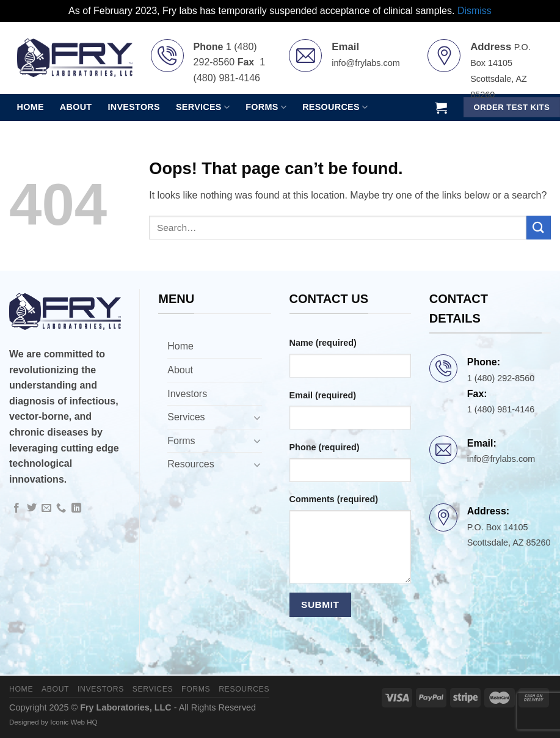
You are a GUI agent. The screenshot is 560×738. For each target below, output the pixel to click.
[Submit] (539, 228)
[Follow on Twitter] (32, 508)
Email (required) (323, 395)
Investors (134, 107)
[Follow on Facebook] (16, 508)
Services (186, 417)
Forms (181, 441)
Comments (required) (334, 499)
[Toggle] (257, 417)
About (76, 107)
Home (31, 107)
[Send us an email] (46, 508)
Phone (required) (325, 447)
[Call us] (61, 508)
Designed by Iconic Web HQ (53, 722)
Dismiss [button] (475, 11)
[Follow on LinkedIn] (76, 508)
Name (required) (323, 343)
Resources (191, 464)
